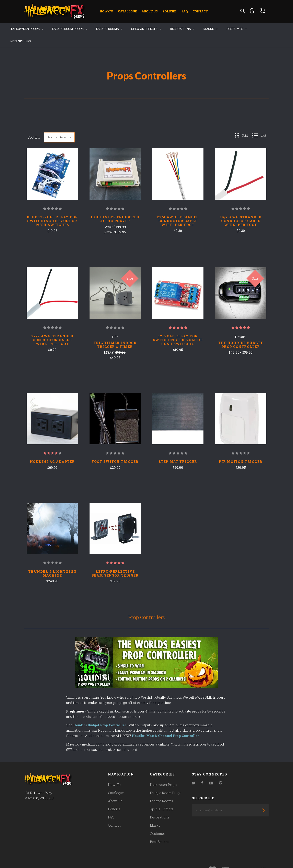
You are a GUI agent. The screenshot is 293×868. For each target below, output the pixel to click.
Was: (109, 214)
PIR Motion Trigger (241, 449)
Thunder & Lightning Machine (52, 561)
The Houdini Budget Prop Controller (241, 332)
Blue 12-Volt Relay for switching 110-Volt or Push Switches (52, 209)
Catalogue (127, 11)
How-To (106, 11)
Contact (200, 11)
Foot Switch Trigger (115, 449)
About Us (150, 11)
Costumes (232, 29)
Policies (170, 11)
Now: (109, 220)
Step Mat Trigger (178, 449)
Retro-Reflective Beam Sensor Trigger (115, 561)
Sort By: (34, 125)
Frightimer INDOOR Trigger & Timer (115, 332)
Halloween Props (22, 29)
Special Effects (142, 29)
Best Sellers (262, 29)
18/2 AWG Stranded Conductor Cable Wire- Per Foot (241, 209)
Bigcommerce (111, 857)
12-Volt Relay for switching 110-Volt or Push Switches (178, 327)
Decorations (178, 29)
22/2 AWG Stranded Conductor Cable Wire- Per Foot (52, 327)
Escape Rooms (105, 29)
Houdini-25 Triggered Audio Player (115, 207)
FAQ (185, 11)
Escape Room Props (65, 29)
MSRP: (110, 340)
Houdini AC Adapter (52, 449)
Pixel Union (68, 857)
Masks (206, 29)
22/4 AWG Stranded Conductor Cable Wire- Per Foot (178, 209)
